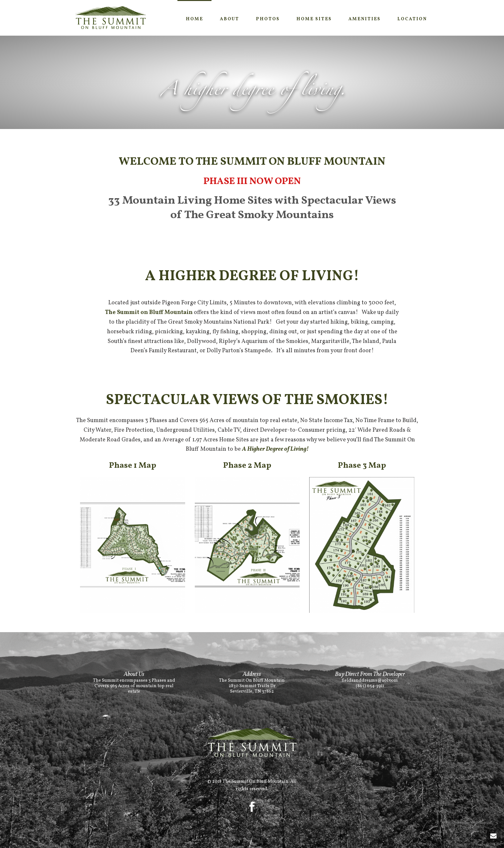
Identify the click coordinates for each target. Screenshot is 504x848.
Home (194, 19)
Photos (268, 19)
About (230, 19)
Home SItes (314, 19)
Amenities (364, 19)
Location (412, 19)
